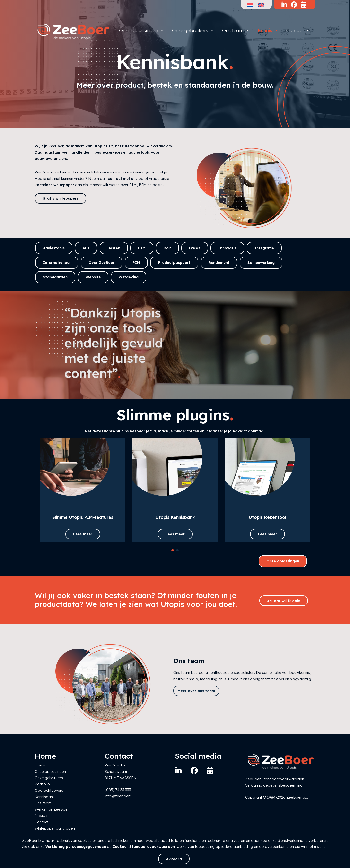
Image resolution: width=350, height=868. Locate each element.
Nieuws (41, 816)
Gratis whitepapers (61, 198)
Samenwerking (261, 262)
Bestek (114, 248)
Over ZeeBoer (101, 262)
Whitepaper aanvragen (55, 828)
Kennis (268, 30)
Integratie (264, 248)
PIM (136, 262)
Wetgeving (129, 277)
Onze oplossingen (142, 30)
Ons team (236, 30)
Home (40, 765)
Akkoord (174, 859)
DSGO (195, 248)
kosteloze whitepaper (54, 185)
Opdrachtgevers (49, 790)
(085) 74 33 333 (118, 790)
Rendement (219, 262)
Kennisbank (45, 797)
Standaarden (55, 277)
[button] (173, 550)
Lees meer (83, 534)
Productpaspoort (174, 262)
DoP (167, 248)
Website (93, 277)
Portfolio (42, 784)
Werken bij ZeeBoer (52, 809)
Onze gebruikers (193, 30)
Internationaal (57, 262)
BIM (142, 248)
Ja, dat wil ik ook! (284, 601)
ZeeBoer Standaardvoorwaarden (144, 847)
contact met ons (123, 178)
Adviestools (54, 248)
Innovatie (227, 248)
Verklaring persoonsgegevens (73, 847)
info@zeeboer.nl (119, 796)
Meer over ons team (196, 691)
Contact (298, 30)
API (86, 248)
